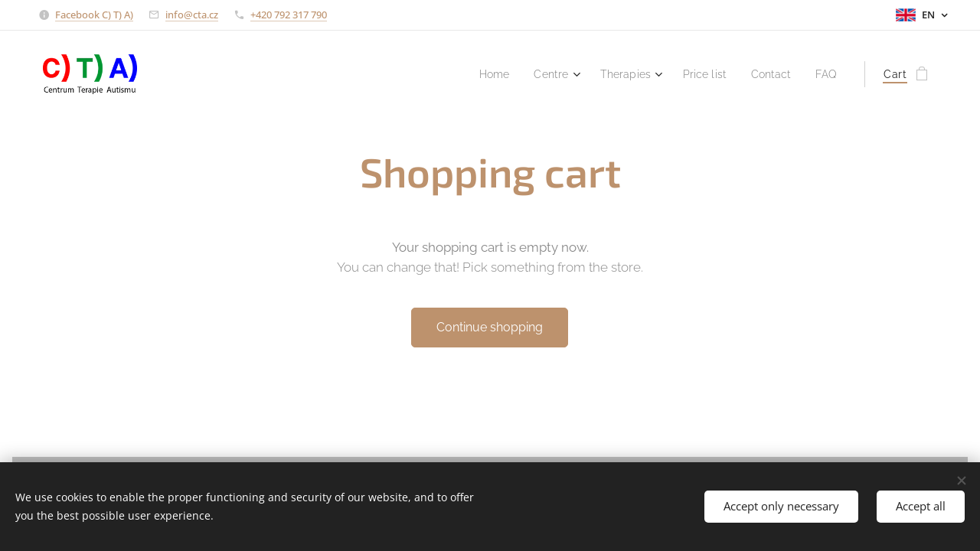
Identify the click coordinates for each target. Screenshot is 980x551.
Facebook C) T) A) (94, 15)
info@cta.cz (192, 15)
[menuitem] (478, 74)
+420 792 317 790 (289, 15)
